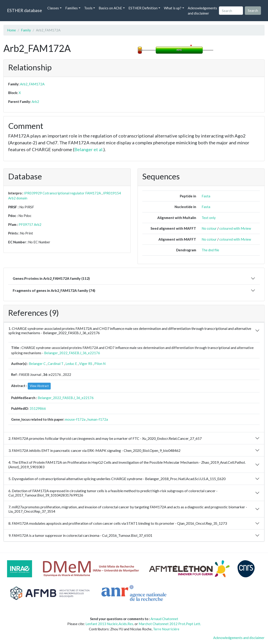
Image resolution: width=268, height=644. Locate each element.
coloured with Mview (235, 228)
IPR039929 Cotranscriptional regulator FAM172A (62, 193)
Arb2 (35, 102)
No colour (209, 228)
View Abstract (39, 386)
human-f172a (98, 419)
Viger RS (86, 364)
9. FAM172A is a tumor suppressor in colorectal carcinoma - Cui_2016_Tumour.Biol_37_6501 (80, 535)
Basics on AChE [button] (110, 8)
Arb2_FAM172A (32, 84)
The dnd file (210, 250)
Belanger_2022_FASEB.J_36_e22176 (72, 353)
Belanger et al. (89, 149)
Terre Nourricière (166, 629)
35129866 (38, 408)
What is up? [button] (173, 8)
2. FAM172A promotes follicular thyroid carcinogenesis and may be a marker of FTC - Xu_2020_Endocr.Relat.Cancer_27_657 (105, 438)
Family (26, 30)
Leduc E (71, 364)
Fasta (206, 196)
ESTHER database (24, 10)
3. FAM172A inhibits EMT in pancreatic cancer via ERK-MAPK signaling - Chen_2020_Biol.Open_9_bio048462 (94, 450)
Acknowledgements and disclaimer (202, 11)
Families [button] (71, 8)
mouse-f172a (75, 419)
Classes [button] (53, 8)
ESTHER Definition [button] (143, 8)
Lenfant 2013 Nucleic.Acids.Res (109, 624)
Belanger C (37, 364)
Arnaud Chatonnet (164, 619)
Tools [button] (88, 8)
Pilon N (100, 364)
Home (11, 30)
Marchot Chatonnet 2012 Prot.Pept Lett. (170, 624)
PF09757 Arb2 (30, 224)
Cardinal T (56, 364)
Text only (209, 218)
